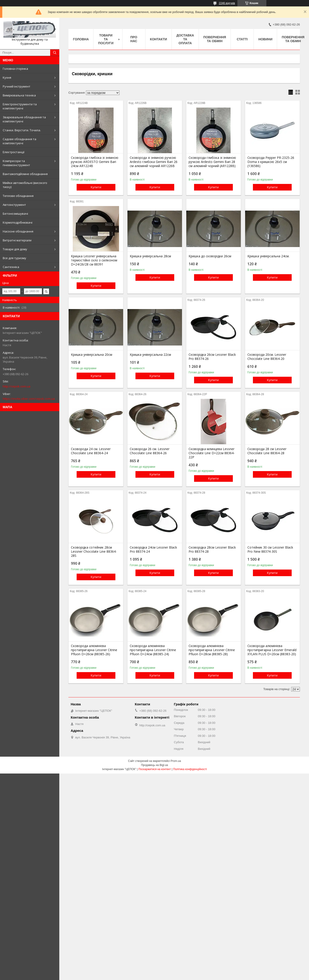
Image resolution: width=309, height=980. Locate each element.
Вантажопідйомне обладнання (25, 174)
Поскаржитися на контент (155, 769)
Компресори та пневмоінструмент (16, 163)
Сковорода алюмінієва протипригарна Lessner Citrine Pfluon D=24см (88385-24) (153, 650)
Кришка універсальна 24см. (268, 256)
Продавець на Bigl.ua (154, 765)
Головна (81, 39)
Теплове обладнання (18, 196)
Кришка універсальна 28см (150, 256)
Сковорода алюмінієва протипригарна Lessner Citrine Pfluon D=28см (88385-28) (212, 650)
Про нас (134, 39)
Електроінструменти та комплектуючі (20, 106)
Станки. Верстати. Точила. (22, 130)
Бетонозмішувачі (15, 214)
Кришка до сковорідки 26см (210, 256)
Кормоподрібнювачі (18, 222)
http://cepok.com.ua (17, 386)
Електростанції (14, 152)
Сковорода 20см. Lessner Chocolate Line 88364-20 (267, 357)
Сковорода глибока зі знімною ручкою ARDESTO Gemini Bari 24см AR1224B (95, 162)
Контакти (159, 39)
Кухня (7, 77)
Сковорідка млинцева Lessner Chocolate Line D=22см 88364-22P (212, 453)
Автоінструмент (14, 205)
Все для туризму (14, 258)
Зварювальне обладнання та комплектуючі (24, 119)
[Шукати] (55, 53)
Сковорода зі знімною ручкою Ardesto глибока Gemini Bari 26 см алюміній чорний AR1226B (154, 162)
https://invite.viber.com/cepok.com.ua (29, 399)
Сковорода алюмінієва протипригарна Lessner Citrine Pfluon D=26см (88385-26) (94, 650)
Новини (265, 39)
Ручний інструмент (17, 86)
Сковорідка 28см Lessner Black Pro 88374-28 (212, 549)
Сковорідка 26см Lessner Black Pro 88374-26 (212, 357)
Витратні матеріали (17, 240)
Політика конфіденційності (190, 769)
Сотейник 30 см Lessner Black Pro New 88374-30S (270, 549)
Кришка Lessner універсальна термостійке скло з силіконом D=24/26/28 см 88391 (94, 260)
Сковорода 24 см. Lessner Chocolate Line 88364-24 (91, 451)
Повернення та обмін (215, 39)
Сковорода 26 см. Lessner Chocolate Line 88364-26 (150, 451)
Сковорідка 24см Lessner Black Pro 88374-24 (153, 549)
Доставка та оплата (185, 39)
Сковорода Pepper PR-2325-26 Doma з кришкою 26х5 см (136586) (271, 162)
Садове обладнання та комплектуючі (19, 141)
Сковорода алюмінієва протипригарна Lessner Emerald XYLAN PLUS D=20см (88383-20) (272, 650)
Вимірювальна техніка (19, 95)
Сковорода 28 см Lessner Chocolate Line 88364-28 (267, 451)
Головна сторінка (15, 69)
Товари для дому (15, 249)
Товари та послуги (106, 39)
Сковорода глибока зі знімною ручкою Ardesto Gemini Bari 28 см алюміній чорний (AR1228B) (212, 162)
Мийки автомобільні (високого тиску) (25, 185)
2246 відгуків (227, 3)
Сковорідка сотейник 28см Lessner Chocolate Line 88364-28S (94, 552)
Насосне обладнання (18, 231)
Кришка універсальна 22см (150, 355)
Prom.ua (176, 761)
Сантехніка (11, 267)
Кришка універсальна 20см (92, 355)
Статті (242, 39)
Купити (96, 187)
